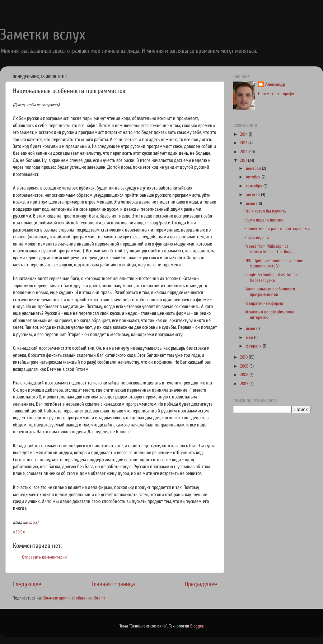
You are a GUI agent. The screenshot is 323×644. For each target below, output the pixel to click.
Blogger (197, 626)
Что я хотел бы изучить (265, 211)
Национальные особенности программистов (270, 292)
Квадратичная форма (264, 303)
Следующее (27, 584)
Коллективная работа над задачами (277, 229)
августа (253, 195)
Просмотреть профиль (278, 94)
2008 (245, 375)
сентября (255, 186)
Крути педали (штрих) (264, 220)
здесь (33, 522)
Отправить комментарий (44, 557)
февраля (254, 346)
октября (254, 177)
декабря (254, 168)
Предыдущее (201, 584)
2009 (245, 366)
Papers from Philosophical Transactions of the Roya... (270, 249)
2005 (245, 384)
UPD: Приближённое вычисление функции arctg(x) (274, 263)
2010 (244, 357)
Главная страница (113, 584)
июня (251, 328)
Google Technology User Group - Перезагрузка (272, 277)
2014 (244, 134)
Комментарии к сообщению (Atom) (74, 598)
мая (250, 337)
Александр (275, 84)
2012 (244, 152)
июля (251, 204)
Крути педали (257, 238)
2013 (244, 143)
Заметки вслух (43, 35)
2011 (244, 160)
